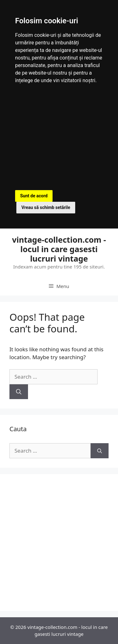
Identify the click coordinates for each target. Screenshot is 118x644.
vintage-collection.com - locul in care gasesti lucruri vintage (59, 249)
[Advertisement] (59, 138)
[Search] (19, 392)
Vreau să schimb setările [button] (46, 207)
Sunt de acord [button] (34, 196)
